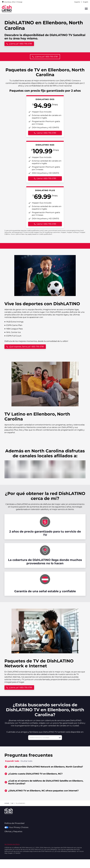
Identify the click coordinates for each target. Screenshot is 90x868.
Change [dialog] (20, 2)
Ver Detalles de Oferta (12, 844)
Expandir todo (12, 761)
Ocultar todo (26, 761)
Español (77, 2)
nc (12, 803)
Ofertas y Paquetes (13, 831)
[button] (60, 738)
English (86, 2)
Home (7, 803)
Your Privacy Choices (16, 827)
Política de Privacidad (14, 823)
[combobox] (42, 738)
